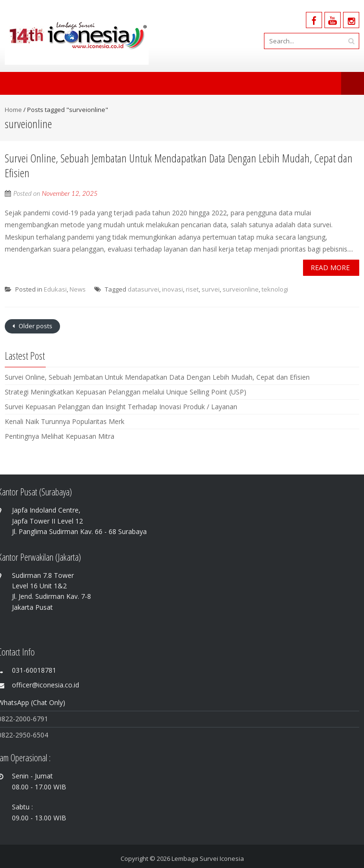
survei (211, 289)
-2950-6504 (30, 735)
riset (192, 289)
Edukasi (55, 289)
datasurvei (143, 289)
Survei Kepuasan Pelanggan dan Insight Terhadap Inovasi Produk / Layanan (121, 407)
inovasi (172, 289)
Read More (330, 267)
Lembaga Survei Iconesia (208, 858)
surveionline (241, 289)
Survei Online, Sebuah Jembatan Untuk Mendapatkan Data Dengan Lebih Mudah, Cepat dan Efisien (179, 165)
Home (13, 110)
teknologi (275, 289)
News (78, 289)
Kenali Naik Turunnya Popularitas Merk (65, 421)
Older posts (35, 326)
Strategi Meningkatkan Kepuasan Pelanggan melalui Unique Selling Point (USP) (126, 392)
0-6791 (37, 719)
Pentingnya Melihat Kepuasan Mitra (60, 436)
